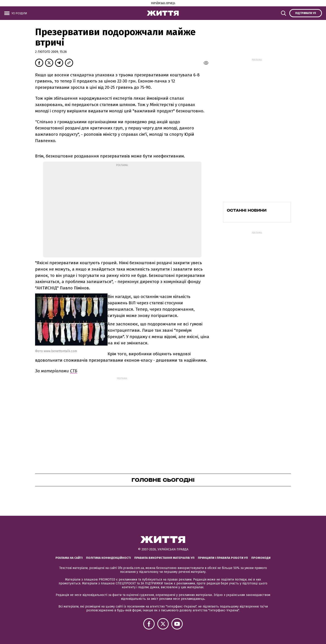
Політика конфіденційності (108, 558)
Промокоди (261, 558)
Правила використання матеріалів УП (164, 558)
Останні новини (247, 210)
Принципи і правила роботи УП (223, 558)
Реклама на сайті (69, 558)
